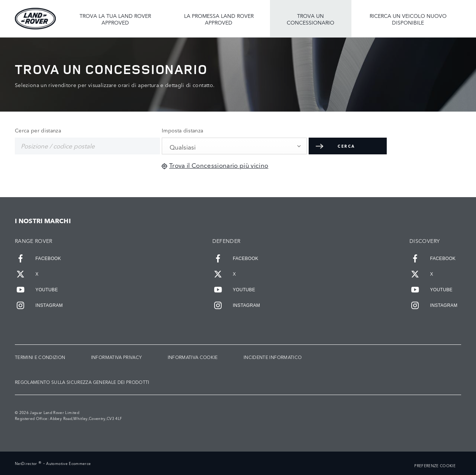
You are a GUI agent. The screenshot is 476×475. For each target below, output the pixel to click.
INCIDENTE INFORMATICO (273, 357)
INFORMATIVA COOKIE (193, 357)
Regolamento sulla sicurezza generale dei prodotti (82, 382)
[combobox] (234, 146)
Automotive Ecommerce (68, 464)
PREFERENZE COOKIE (435, 466)
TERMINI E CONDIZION (40, 357)
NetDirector (27, 464)
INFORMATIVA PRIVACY (116, 357)
